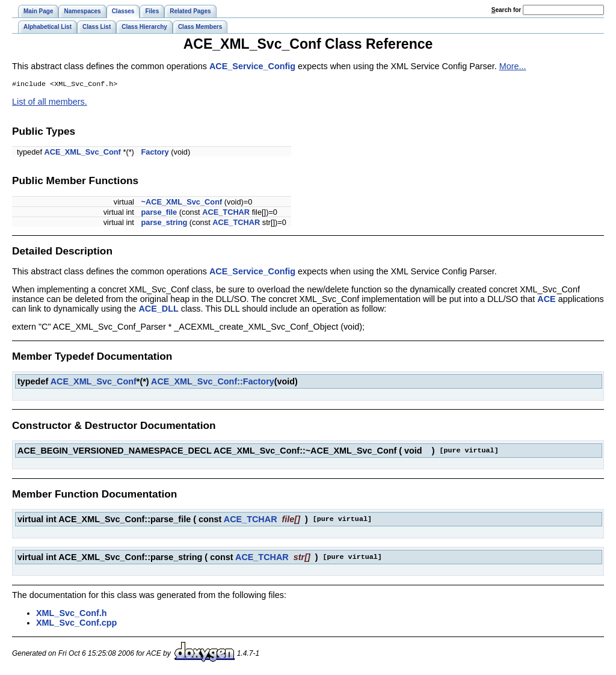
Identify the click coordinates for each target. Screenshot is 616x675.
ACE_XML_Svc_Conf (83, 153)
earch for (506, 10)
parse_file (159, 213)
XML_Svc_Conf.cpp (76, 624)
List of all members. (50, 103)
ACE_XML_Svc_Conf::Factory (213, 383)
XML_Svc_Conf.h (72, 614)
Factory (155, 153)
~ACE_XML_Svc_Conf (181, 203)
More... (513, 66)
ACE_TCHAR (226, 213)
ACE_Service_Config (252, 66)
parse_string (164, 223)
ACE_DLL (158, 310)
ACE (546, 300)
